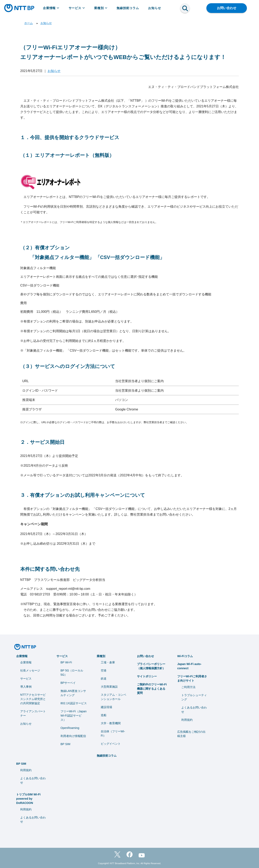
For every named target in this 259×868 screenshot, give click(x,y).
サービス (77, 8)
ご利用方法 (188, 687)
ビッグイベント (111, 744)
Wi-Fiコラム (185, 656)
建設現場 (106, 707)
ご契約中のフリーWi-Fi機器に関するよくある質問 (152, 689)
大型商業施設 (109, 687)
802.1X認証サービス (74, 703)
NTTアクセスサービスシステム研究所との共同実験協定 (33, 699)
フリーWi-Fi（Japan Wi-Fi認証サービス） (74, 716)
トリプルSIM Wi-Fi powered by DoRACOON (28, 799)
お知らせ (154, 8)
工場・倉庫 (108, 662)
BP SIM (65, 744)
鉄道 (104, 679)
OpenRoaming (70, 728)
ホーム (29, 23)
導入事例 (26, 687)
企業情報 (51, 8)
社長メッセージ (30, 670)
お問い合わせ (227, 8)
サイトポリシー (147, 676)
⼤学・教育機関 (111, 723)
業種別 (101, 8)
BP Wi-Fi (66, 662)
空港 (104, 670)
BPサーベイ (68, 683)
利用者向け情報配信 (73, 736)
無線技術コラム (128, 8)
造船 (104, 715)
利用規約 (187, 720)
